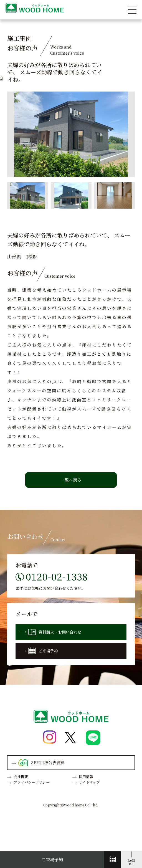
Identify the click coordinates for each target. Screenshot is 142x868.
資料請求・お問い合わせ (50, 632)
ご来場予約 (39, 651)
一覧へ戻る (71, 480)
